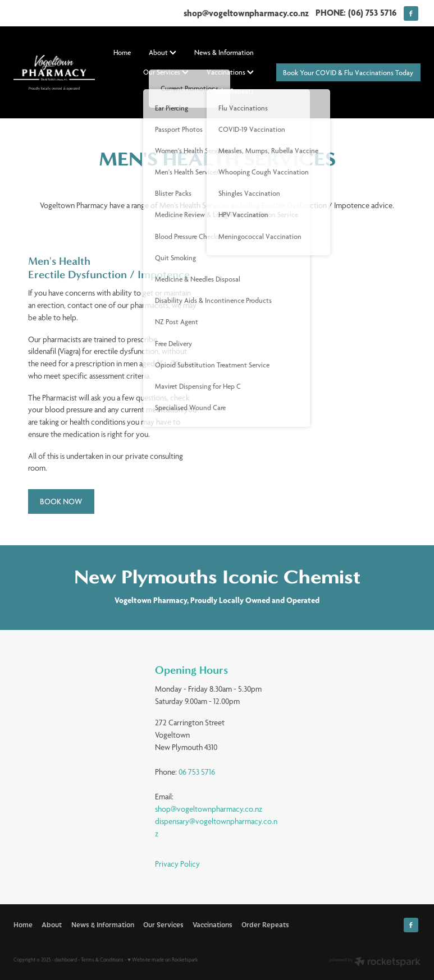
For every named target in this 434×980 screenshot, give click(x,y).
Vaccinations (230, 72)
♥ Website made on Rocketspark (163, 960)
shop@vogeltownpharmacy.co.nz (246, 13)
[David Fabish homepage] (54, 73)
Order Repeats (233, 91)
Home (122, 52)
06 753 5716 (197, 772)
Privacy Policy (177, 864)
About (163, 52)
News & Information (224, 52)
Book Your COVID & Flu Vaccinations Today (348, 73)
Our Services (166, 72)
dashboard (66, 960)
